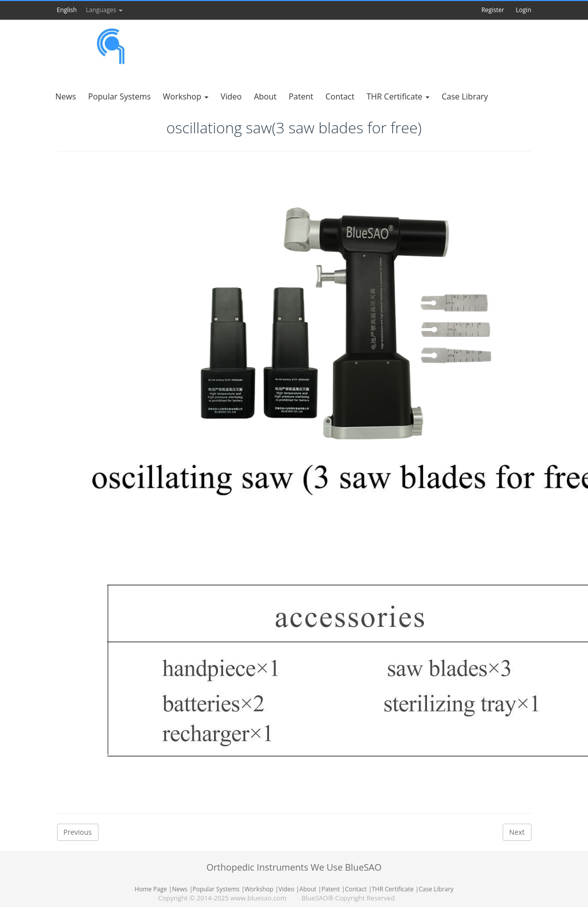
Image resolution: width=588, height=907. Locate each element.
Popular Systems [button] (120, 96)
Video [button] (231, 96)
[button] (85, 10)
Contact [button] (340, 96)
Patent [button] (301, 96)
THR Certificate (393, 889)
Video (286, 889)
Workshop (259, 889)
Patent (331, 889)
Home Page (151, 889)
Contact (356, 889)
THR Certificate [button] (398, 96)
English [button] (67, 10)
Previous (78, 832)
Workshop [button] (186, 96)
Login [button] (523, 10)
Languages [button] (104, 10)
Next (517, 832)
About (308, 889)
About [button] (265, 96)
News (180, 889)
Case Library (436, 889)
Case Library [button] (465, 96)
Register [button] (493, 10)
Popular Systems (216, 889)
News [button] (66, 96)
